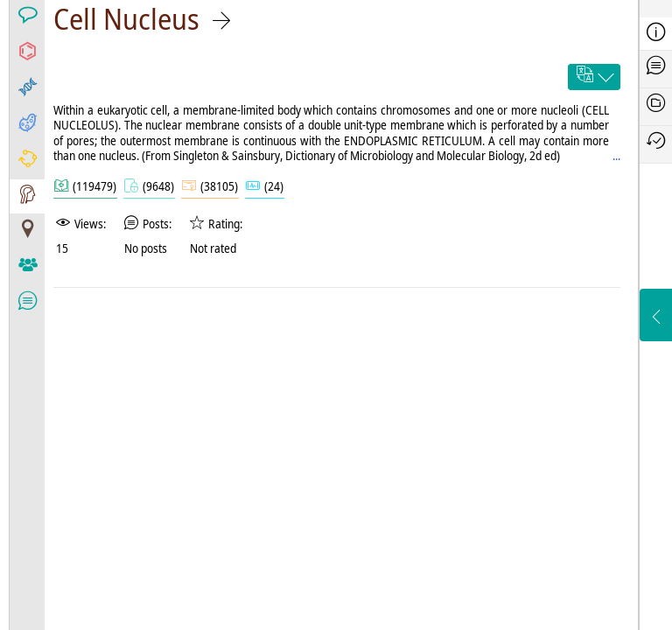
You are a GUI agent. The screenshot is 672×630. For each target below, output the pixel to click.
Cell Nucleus (126, 19)
